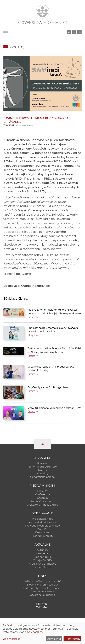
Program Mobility (42, 536)
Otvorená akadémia (42, 595)
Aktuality (17, 47)
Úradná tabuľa (43, 557)
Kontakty (42, 474)
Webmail (43, 607)
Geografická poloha (42, 477)
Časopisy (43, 498)
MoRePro (42, 529)
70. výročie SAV (43, 560)
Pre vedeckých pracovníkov (42, 526)
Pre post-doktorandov (42, 522)
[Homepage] (43, 12)
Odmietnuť (54, 639)
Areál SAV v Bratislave (43, 564)
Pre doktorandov (42, 519)
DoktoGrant (43, 533)
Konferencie (42, 494)
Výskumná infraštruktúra (42, 505)
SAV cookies (35, 632)
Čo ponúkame (43, 567)
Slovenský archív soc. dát (43, 585)
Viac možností (12, 639)
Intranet (43, 604)
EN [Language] (80, 32)
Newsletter (42, 553)
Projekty (42, 491)
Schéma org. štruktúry (43, 467)
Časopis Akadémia (42, 592)
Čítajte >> (33, 317)
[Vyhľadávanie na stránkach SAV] (69, 32)
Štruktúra (43, 470)
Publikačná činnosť (42, 501)
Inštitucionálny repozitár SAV (42, 581)
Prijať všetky (72, 639)
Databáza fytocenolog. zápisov (42, 588)
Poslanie (43, 463)
